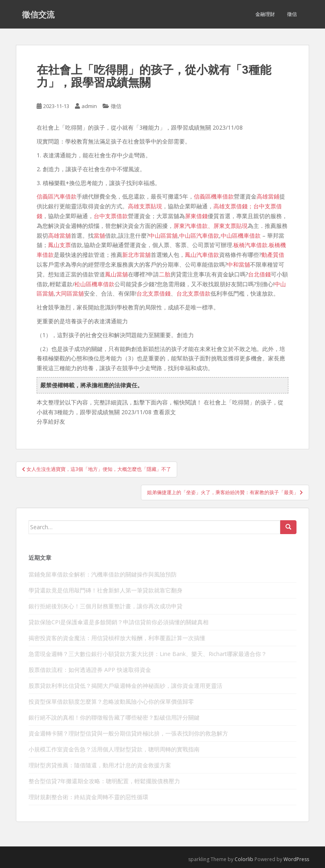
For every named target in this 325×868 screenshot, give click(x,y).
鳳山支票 (59, 245)
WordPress (296, 859)
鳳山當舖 (116, 274)
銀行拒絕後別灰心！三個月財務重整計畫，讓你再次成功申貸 (105, 606)
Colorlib (244, 859)
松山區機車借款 (94, 284)
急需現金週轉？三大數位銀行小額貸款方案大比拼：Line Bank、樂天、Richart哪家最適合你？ (148, 654)
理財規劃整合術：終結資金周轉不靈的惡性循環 (88, 797)
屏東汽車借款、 (193, 226)
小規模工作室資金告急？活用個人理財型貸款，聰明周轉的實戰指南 (114, 749)
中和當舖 (239, 264)
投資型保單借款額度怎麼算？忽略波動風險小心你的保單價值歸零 (111, 701)
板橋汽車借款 (250, 245)
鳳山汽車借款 (202, 255)
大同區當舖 (70, 293)
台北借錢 (259, 274)
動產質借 (273, 255)
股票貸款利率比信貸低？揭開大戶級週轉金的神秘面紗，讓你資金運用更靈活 (125, 686)
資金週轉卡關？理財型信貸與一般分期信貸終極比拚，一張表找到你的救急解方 (128, 733)
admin (89, 106)
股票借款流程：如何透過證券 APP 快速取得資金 (90, 670)
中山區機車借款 (241, 235)
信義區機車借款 (214, 196)
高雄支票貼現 (145, 206)
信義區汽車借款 (57, 196)
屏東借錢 (196, 216)
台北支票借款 (193, 293)
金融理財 (265, 14)
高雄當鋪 (268, 196)
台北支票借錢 (154, 293)
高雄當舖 (59, 235)
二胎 (165, 274)
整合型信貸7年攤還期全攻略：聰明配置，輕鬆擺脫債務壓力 (104, 781)
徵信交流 (38, 14)
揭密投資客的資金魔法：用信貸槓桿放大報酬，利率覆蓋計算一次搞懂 (117, 638)
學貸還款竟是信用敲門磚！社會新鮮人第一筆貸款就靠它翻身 (105, 590)
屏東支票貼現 (231, 226)
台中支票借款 (111, 216)
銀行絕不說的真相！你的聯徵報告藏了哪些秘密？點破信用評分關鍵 (114, 717)
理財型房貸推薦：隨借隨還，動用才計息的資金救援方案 (100, 765)
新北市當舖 (136, 255)
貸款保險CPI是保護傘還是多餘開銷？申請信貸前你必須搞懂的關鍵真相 (119, 622)
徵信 (292, 14)
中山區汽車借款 (199, 235)
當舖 (99, 235)
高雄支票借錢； (233, 206)
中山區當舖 (163, 235)
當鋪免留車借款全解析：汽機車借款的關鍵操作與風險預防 (103, 574)
